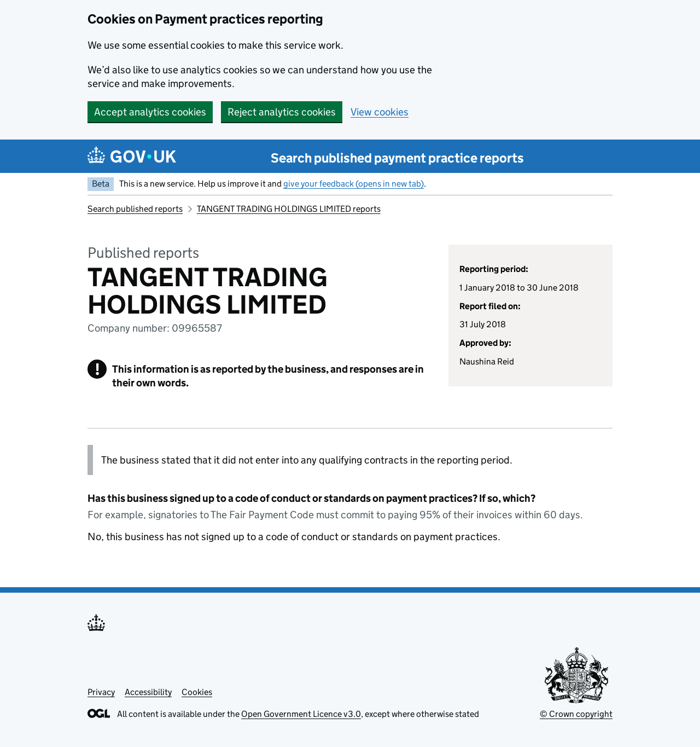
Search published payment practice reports (397, 158)
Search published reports (135, 209)
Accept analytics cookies (150, 112)
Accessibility (148, 692)
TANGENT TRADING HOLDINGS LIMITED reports (289, 209)
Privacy (101, 692)
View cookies (380, 112)
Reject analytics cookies (282, 112)
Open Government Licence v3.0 (301, 714)
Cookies (197, 692)
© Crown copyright (576, 714)
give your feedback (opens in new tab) (354, 184)
